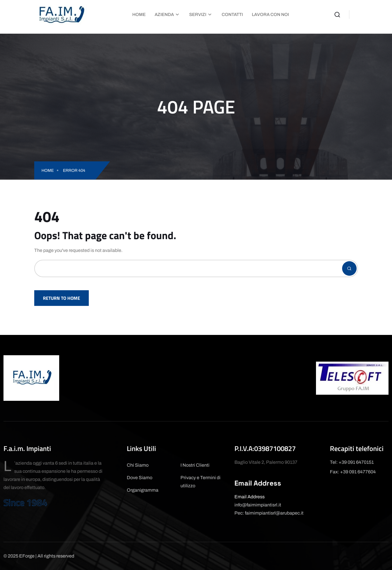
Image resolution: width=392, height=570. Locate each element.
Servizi (198, 15)
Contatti (232, 15)
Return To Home (62, 298)
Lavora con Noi (270, 15)
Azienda (164, 15)
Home (139, 15)
